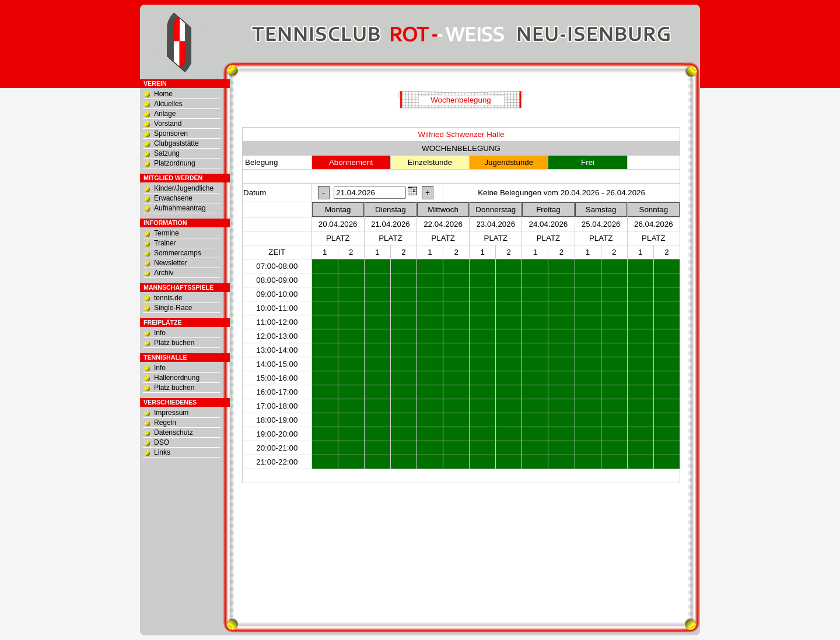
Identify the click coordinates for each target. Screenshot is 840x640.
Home (163, 94)
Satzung (167, 153)
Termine (167, 233)
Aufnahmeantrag (180, 208)
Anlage (165, 114)
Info (160, 333)
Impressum (171, 413)
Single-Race (173, 308)
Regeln (165, 423)
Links (162, 452)
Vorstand (168, 124)
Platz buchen (174, 343)
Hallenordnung (177, 378)
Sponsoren (171, 133)
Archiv (164, 273)
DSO (162, 442)
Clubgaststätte (176, 143)
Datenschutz (174, 432)
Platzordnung (175, 163)
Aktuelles (168, 104)
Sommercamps (178, 253)
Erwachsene (173, 198)
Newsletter (171, 263)
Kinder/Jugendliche (184, 188)
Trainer (165, 243)
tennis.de (168, 298)
